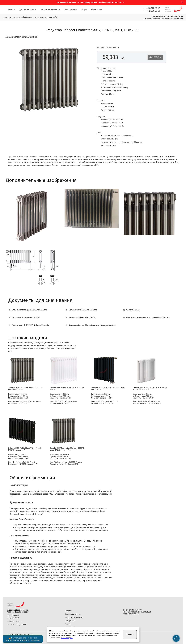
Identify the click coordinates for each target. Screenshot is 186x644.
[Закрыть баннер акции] (182, 2)
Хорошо (130, 635)
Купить (155, 57)
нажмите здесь (67, 638)
